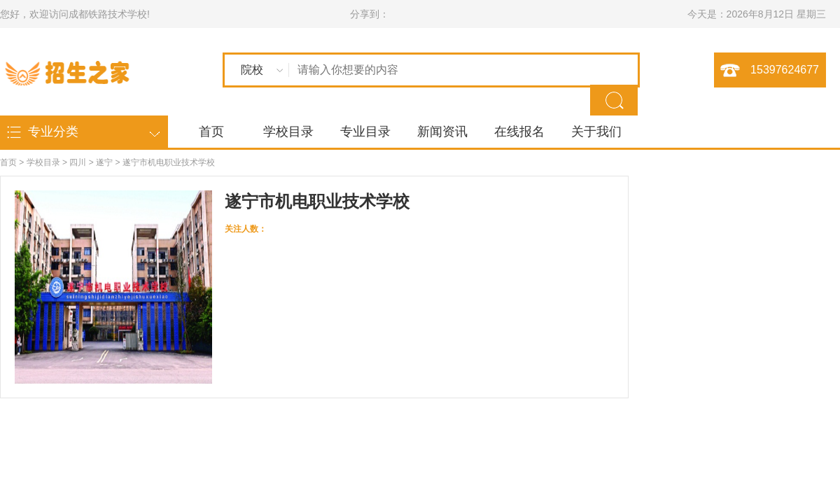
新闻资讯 (442, 132)
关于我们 (596, 132)
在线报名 (519, 132)
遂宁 (104, 162)
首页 (211, 132)
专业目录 (365, 132)
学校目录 (288, 132)
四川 (78, 162)
